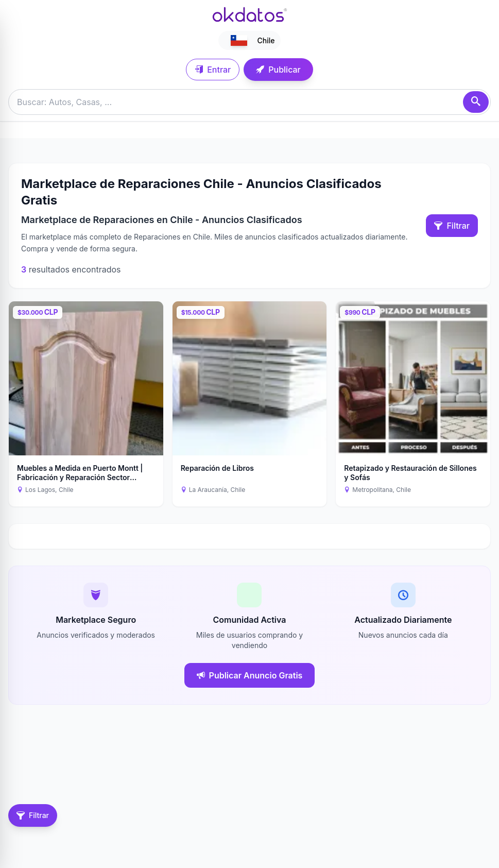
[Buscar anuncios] (249, 102)
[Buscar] (476, 102)
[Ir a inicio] (250, 14)
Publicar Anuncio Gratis (250, 675)
